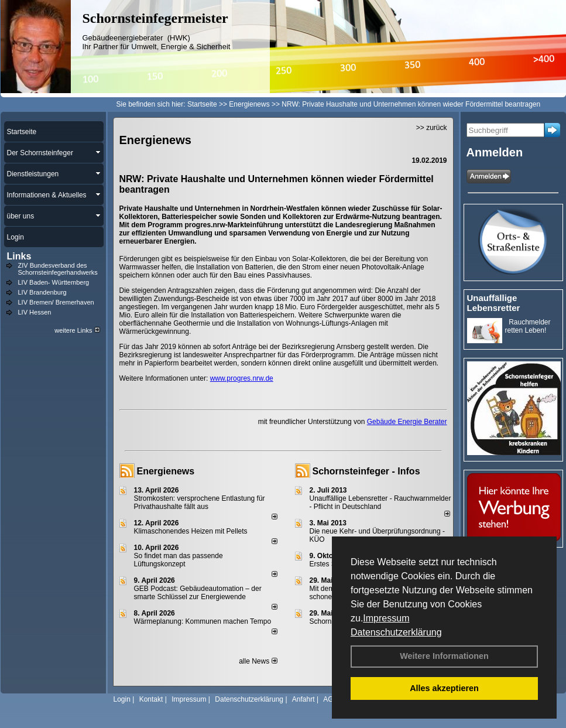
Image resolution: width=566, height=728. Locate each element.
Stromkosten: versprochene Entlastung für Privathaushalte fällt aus (200, 503)
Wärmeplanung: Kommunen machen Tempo (203, 621)
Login (122, 699)
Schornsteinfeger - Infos (366, 471)
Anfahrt (303, 699)
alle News (258, 661)
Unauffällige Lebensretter (494, 303)
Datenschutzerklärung (396, 632)
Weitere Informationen (444, 656)
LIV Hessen (35, 312)
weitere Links (77, 330)
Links (19, 256)
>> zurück (432, 128)
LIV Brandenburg (42, 292)
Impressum (386, 618)
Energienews (166, 471)
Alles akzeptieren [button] (444, 688)
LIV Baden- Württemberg (54, 282)
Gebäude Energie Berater (407, 422)
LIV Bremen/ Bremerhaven (56, 302)
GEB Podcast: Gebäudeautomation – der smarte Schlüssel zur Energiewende (198, 593)
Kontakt (151, 699)
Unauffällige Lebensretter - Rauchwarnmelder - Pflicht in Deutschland (380, 503)
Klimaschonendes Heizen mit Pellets (191, 531)
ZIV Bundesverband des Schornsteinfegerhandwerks (58, 269)
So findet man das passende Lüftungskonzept (179, 560)
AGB (330, 699)
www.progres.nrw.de (242, 378)
